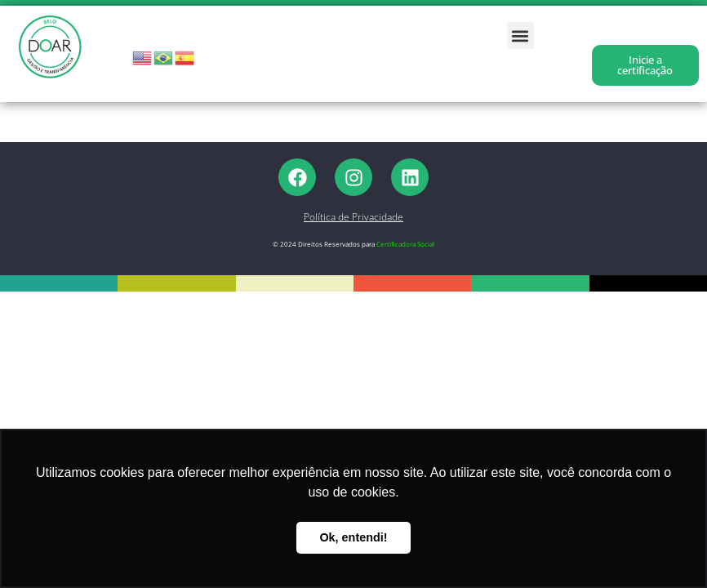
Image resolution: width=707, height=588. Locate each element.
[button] (520, 36)
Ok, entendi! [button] (353, 537)
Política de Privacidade (353, 217)
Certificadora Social (405, 244)
